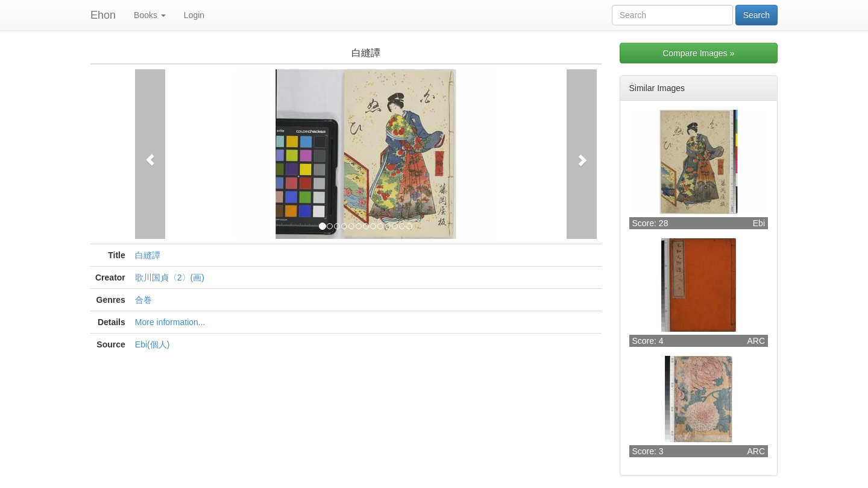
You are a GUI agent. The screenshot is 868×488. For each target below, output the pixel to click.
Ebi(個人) (153, 344)
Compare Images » (698, 53)
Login (194, 15)
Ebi (759, 223)
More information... (170, 322)
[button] (150, 154)
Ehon (103, 15)
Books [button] (150, 15)
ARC (756, 341)
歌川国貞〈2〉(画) (170, 277)
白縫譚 (148, 255)
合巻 (143, 300)
